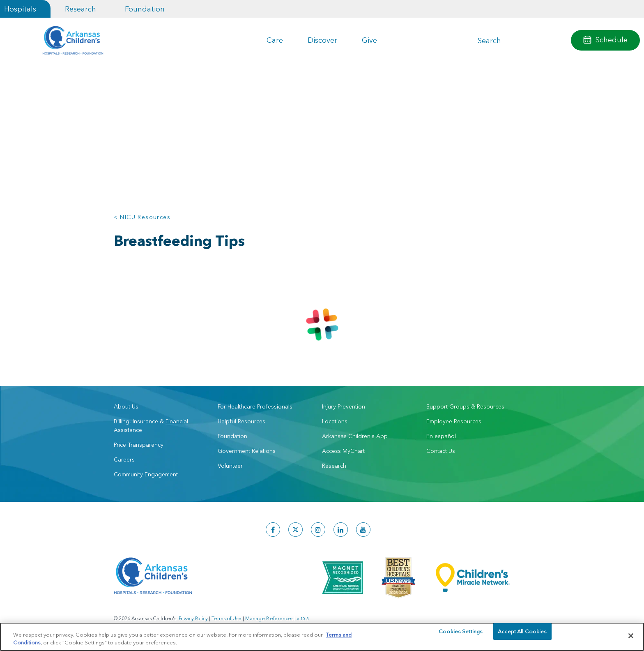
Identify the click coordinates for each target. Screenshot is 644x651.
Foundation (145, 9)
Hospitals (20, 9)
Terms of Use (227, 618)
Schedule (612, 40)
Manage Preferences (269, 618)
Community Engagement (146, 474)
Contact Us (441, 451)
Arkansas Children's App (355, 436)
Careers (124, 459)
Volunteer (230, 466)
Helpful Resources (241, 421)
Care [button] (275, 40)
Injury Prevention (344, 406)
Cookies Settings (461, 635)
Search (489, 40)
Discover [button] (322, 40)
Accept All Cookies (522, 635)
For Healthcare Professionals (255, 406)
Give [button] (369, 40)
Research (80, 9)
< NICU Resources (142, 217)
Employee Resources (454, 421)
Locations (335, 421)
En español (441, 436)
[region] (322, 636)
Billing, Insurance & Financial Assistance (151, 426)
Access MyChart (343, 451)
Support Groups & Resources (465, 406)
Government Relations (247, 451)
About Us (126, 406)
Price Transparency (139, 445)
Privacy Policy (193, 618)
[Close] (631, 636)
